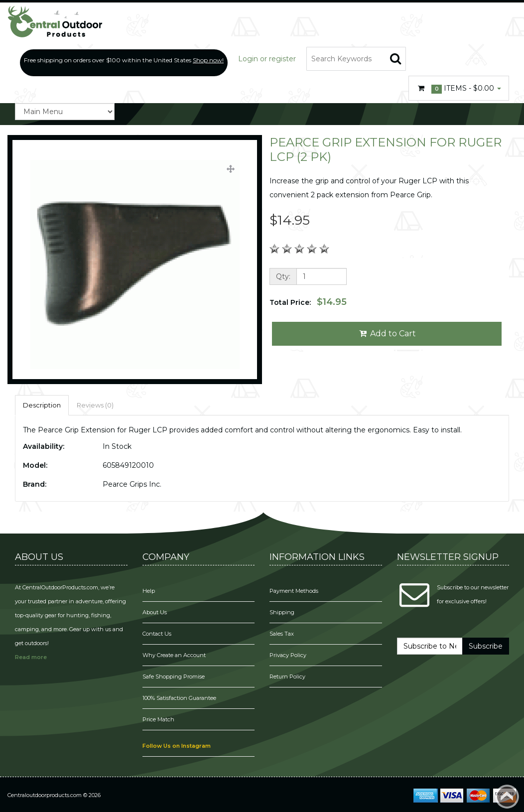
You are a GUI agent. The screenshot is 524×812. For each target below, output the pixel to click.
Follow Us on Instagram (177, 746)
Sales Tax (282, 634)
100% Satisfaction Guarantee (180, 698)
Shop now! (208, 60)
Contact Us (157, 634)
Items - (459, 89)
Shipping (282, 612)
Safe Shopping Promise (174, 677)
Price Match (158, 719)
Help (149, 591)
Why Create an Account (174, 655)
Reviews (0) (95, 405)
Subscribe (486, 646)
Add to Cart (387, 334)
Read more (31, 657)
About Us (155, 612)
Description (42, 405)
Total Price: (308, 302)
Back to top (507, 797)
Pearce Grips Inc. (132, 484)
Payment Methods (294, 591)
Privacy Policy (289, 655)
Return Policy (287, 677)
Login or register (267, 59)
